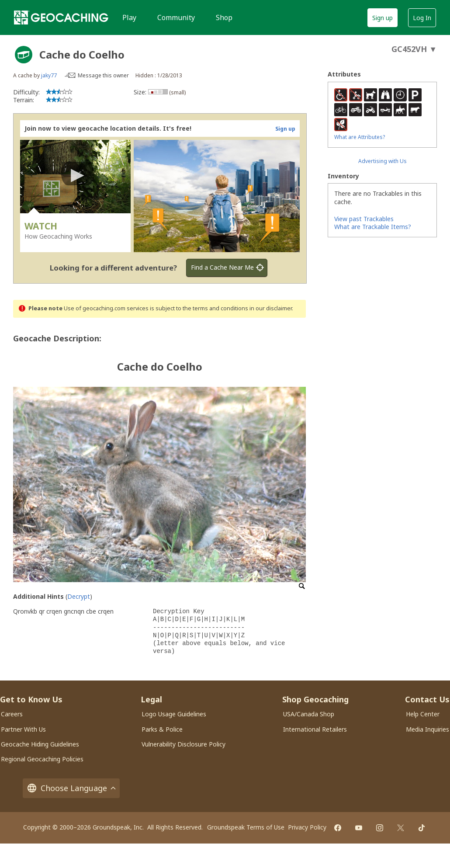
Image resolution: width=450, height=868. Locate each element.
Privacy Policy (307, 827)
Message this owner (103, 75)
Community (176, 17)
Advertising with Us (382, 161)
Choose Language (71, 788)
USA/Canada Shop (309, 714)
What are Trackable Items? (373, 227)
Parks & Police (162, 729)
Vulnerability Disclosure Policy (183, 744)
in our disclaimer (271, 308)
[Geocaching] (61, 17)
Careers (12, 714)
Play (129, 17)
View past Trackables (364, 219)
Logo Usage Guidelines (174, 714)
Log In (422, 18)
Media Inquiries (427, 729)
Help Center (423, 714)
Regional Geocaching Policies (42, 759)
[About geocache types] (24, 55)
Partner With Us (23, 729)
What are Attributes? (360, 137)
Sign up (382, 18)
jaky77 (49, 75)
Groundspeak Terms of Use (246, 827)
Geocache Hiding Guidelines (40, 744)
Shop (224, 17)
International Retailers (315, 729)
